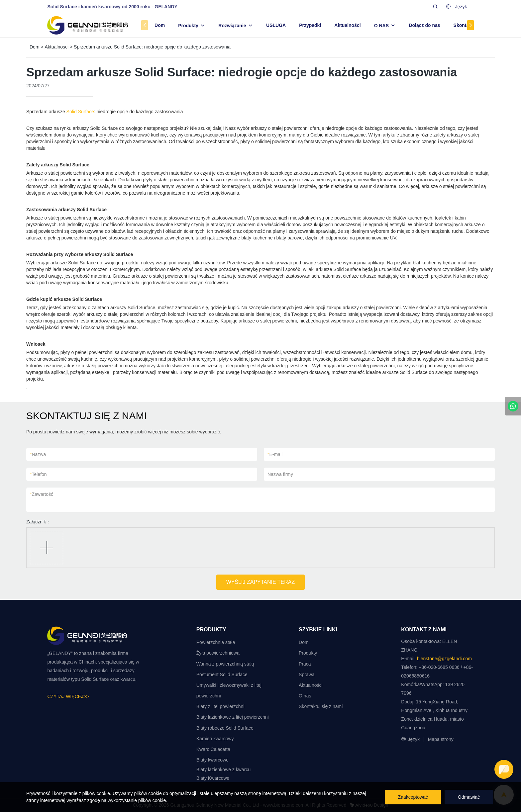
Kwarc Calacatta (213, 749)
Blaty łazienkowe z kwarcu (223, 769)
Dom (160, 25)
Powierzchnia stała (216, 642)
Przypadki (310, 25)
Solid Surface (80, 112)
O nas (305, 696)
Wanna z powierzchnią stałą (225, 664)
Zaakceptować (413, 797)
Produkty (188, 26)
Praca (305, 664)
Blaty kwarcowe (212, 760)
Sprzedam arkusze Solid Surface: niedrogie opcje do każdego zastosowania (152, 47)
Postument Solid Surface (222, 675)
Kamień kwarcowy (215, 739)
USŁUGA (276, 25)
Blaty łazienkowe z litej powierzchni (233, 717)
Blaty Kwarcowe (213, 778)
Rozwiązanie (232, 26)
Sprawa (307, 675)
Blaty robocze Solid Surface (225, 728)
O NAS (381, 26)
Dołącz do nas (424, 25)
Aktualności (347, 25)
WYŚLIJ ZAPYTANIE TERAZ (261, 582)
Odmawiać (469, 797)
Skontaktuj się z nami (321, 706)
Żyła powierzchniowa (218, 653)
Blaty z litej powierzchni (220, 706)
